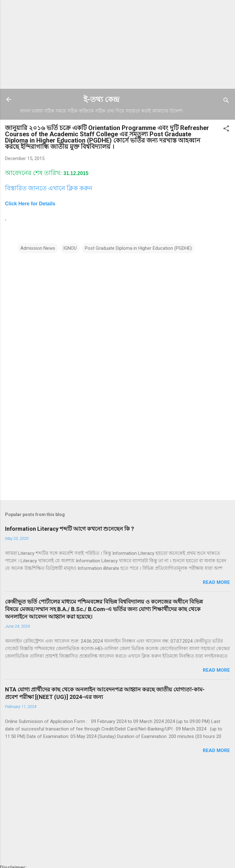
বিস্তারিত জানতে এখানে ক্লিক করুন (49, 188)
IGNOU (70, 248)
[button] (226, 130)
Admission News (38, 248)
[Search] (226, 101)
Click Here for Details (30, 204)
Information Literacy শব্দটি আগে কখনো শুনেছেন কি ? (69, 529)
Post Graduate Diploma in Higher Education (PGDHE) (138, 248)
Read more (216, 582)
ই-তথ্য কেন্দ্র (101, 99)
